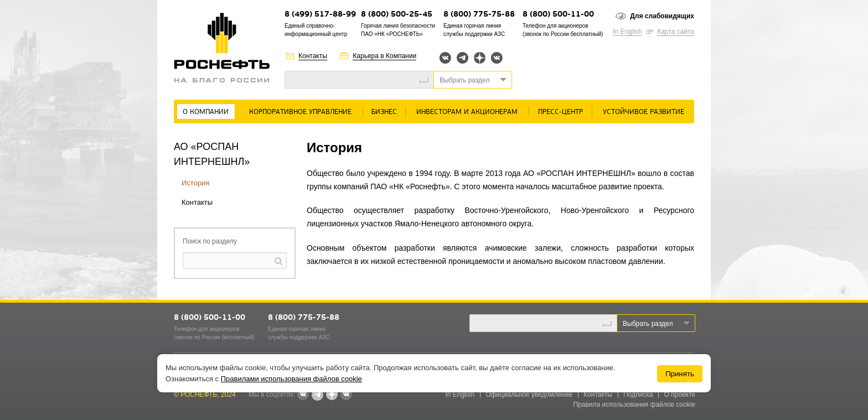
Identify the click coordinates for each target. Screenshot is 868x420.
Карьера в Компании (384, 56)
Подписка (638, 395)
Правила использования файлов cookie (635, 405)
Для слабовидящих (662, 16)
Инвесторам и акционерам (467, 112)
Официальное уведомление (529, 395)
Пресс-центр (560, 112)
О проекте (680, 395)
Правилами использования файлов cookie (291, 379)
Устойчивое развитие (644, 112)
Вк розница (497, 58)
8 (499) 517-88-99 (320, 15)
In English (627, 32)
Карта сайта (676, 32)
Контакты (313, 56)
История (195, 183)
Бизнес (384, 112)
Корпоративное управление (300, 112)
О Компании (206, 112)
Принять (680, 374)
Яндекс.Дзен (480, 58)
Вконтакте (445, 58)
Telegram (463, 58)
